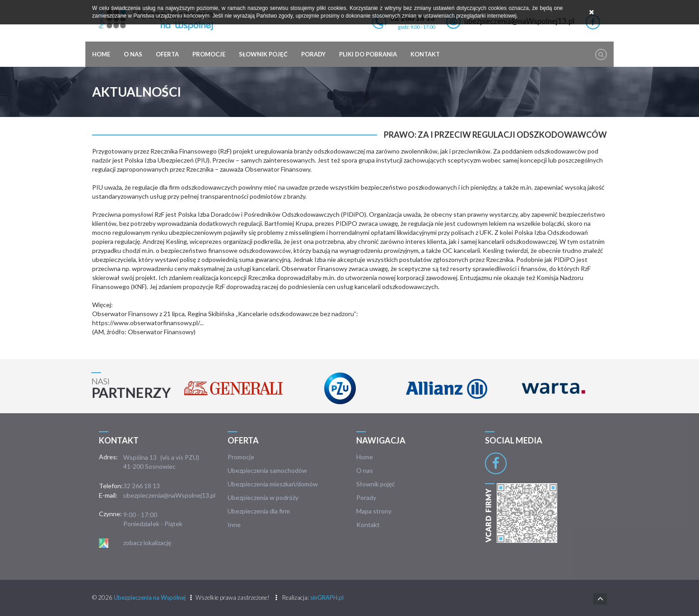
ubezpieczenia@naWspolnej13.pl (169, 495)
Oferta (167, 54)
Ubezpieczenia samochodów (267, 470)
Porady (313, 54)
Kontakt (425, 54)
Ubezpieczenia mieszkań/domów (273, 484)
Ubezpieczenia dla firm (259, 511)
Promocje (209, 54)
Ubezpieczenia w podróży (263, 497)
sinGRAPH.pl (327, 597)
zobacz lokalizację (147, 543)
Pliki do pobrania (368, 54)
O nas (133, 54)
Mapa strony (374, 511)
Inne (234, 525)
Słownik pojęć (263, 54)
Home (101, 54)
